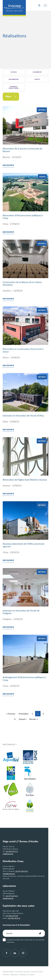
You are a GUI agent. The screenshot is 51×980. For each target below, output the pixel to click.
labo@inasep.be (8, 898)
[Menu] (45, 5)
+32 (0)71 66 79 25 (21, 871)
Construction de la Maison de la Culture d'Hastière (22, 283)
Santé (37, 79)
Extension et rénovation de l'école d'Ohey (23, 416)
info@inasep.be (8, 854)
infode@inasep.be (9, 874)
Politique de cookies (27, 974)
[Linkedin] (15, 953)
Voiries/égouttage (14, 87)
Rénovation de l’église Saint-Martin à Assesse (25, 480)
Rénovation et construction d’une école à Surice (23, 350)
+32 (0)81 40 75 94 (12, 916)
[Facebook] (7, 953)
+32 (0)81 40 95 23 (14, 918)
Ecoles (14, 72)
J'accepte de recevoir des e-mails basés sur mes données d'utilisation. (25, 941)
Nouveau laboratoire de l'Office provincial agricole (23, 545)
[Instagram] (23, 953)
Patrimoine (14, 79)
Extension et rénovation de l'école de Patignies (21, 612)
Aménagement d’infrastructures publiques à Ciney (24, 679)
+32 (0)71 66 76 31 (12, 896)
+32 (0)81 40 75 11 (12, 851)
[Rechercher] (39, 5)
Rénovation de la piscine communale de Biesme (22, 150)
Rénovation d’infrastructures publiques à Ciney (23, 217)
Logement (37, 72)
